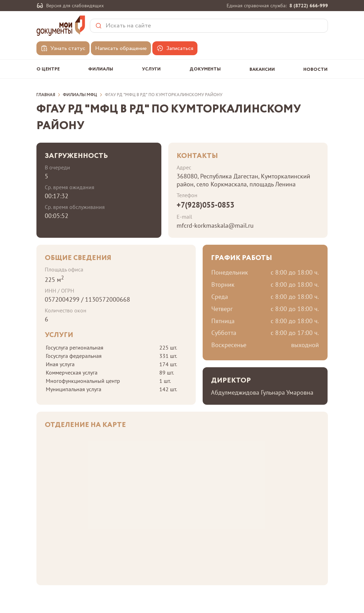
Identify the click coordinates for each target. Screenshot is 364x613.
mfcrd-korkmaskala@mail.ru (215, 225)
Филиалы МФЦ (80, 95)
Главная (46, 95)
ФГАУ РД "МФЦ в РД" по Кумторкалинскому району (164, 95)
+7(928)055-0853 (205, 205)
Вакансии (262, 70)
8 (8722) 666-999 (309, 6)
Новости (315, 70)
